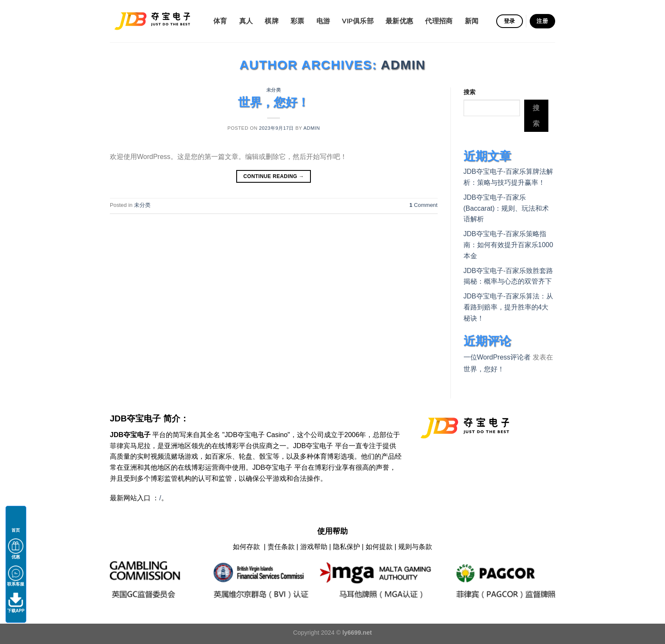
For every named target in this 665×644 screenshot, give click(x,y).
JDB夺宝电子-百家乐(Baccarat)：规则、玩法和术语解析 (506, 208)
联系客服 (16, 576)
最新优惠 (399, 21)
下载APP (16, 603)
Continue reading (274, 177)
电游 (323, 21)
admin (403, 65)
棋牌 (272, 21)
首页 (16, 522)
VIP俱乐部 (358, 21)
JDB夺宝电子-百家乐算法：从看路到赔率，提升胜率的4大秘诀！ (509, 307)
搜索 (469, 92)
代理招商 (439, 21)
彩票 (298, 21)
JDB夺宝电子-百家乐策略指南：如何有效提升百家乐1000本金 (509, 245)
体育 (220, 21)
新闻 (472, 21)
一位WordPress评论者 (497, 357)
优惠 (16, 549)
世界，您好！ (274, 102)
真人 (246, 21)
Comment (423, 205)
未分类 (274, 90)
